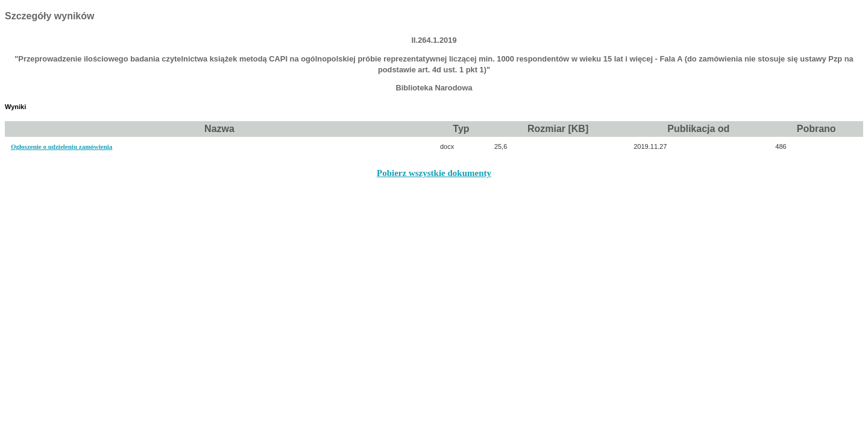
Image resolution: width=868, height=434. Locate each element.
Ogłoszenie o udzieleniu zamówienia (61, 146)
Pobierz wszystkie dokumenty (434, 173)
